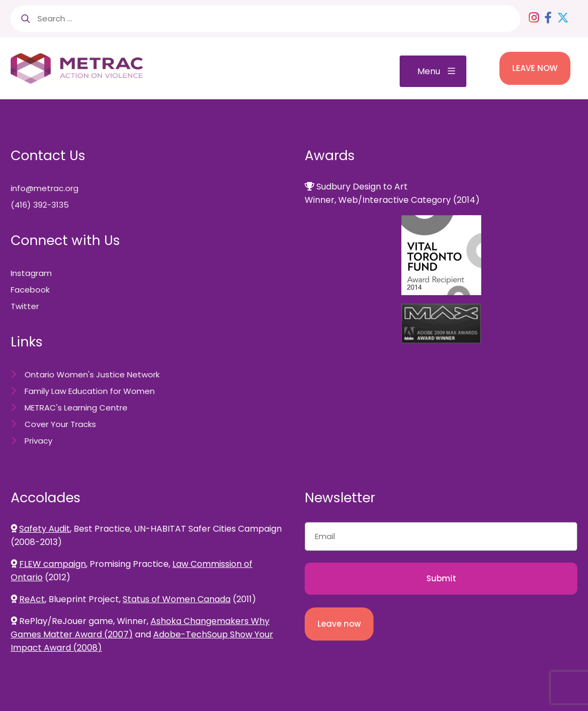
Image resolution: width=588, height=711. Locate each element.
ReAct (32, 599)
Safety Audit (45, 529)
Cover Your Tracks (60, 424)
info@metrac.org (45, 188)
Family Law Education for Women (90, 391)
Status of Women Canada (177, 599)
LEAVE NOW (535, 68)
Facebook (30, 290)
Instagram (31, 273)
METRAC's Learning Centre (76, 408)
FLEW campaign (53, 564)
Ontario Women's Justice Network (92, 374)
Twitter (25, 306)
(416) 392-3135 (40, 205)
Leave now (339, 624)
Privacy (38, 441)
